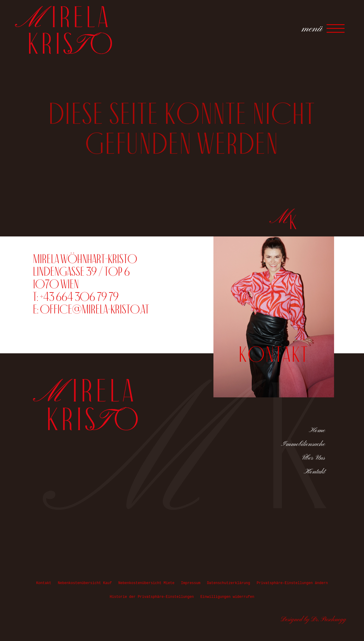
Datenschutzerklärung (228, 583)
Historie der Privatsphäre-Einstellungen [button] (152, 597)
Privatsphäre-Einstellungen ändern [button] (292, 583)
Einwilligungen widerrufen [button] (227, 597)
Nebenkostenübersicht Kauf (85, 583)
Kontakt (314, 472)
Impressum (191, 583)
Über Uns (314, 458)
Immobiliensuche (303, 444)
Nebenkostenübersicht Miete (146, 583)
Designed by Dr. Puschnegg (313, 620)
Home (317, 430)
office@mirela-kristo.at (95, 309)
